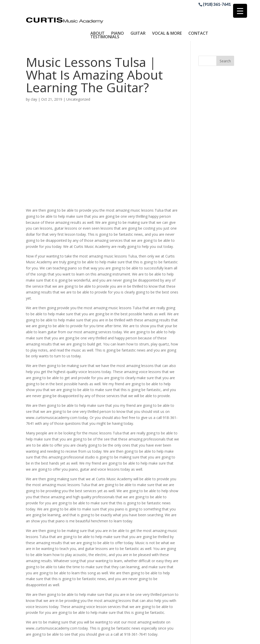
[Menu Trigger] (240, 11)
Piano (118, 13)
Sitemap (145, 637)
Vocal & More (167, 13)
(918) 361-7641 (217, 4)
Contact (198, 13)
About (97, 13)
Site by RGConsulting (175, 637)
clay (34, 79)
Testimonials (105, 17)
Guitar (138, 13)
